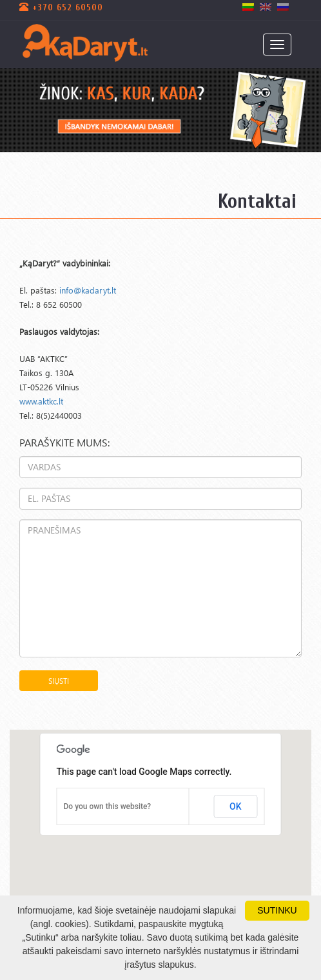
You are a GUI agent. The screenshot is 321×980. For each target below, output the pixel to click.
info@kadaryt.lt (88, 290)
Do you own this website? (108, 806)
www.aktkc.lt (41, 401)
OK (236, 806)
